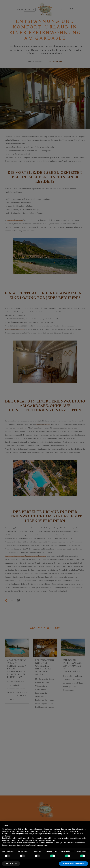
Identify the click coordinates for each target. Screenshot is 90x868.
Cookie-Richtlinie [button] (77, 834)
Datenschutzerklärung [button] (69, 829)
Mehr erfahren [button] (11, 863)
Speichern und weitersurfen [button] (74, 863)
